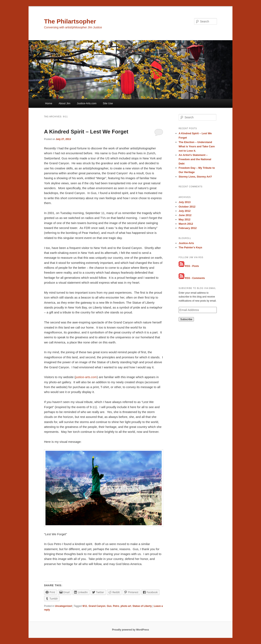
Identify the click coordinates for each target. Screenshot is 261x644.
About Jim (64, 103)
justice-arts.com (86, 377)
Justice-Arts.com (87, 103)
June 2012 (185, 215)
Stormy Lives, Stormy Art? (195, 177)
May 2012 (185, 219)
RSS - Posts (192, 266)
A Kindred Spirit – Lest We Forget (86, 132)
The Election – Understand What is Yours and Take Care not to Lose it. (197, 146)
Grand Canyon (97, 606)
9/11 (85, 606)
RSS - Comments (195, 278)
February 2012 (188, 228)
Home (49, 103)
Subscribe (186, 319)
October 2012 (187, 207)
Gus (109, 606)
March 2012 (186, 224)
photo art (126, 606)
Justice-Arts (186, 243)
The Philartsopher (70, 21)
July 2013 (185, 202)
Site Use (108, 103)
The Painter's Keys (190, 247)
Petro (116, 606)
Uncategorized (63, 606)
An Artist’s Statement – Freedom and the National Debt (195, 159)
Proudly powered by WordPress (130, 630)
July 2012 (185, 211)
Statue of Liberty (142, 606)
